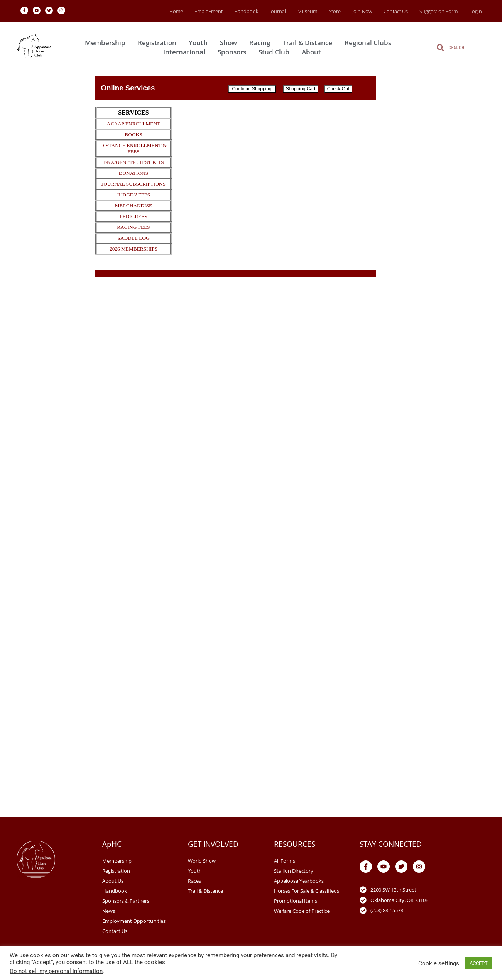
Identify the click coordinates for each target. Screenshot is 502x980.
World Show (202, 861)
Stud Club (276, 52)
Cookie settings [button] (439, 963)
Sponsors (234, 52)
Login (476, 11)
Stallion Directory (294, 871)
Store (335, 11)
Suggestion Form (439, 11)
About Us (113, 881)
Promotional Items (296, 901)
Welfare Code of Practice (302, 911)
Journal (278, 11)
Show (230, 43)
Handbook (246, 11)
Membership (107, 43)
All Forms (285, 861)
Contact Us (396, 11)
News (109, 911)
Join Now (362, 11)
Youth (200, 43)
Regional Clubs (370, 43)
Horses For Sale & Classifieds (307, 891)
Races (194, 881)
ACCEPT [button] (479, 963)
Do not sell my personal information (56, 971)
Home (176, 11)
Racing (262, 43)
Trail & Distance (309, 43)
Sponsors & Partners (126, 901)
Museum (307, 11)
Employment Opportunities (134, 921)
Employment (209, 11)
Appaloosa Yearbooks (299, 881)
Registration (159, 43)
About (313, 52)
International (186, 52)
